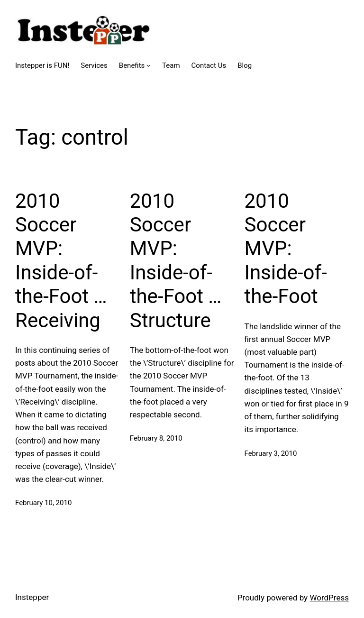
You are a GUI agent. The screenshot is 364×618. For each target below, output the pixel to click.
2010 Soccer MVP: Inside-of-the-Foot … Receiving (61, 261)
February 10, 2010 (43, 503)
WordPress (329, 598)
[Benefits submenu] (149, 65)
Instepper (32, 597)
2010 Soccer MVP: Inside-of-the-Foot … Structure (176, 261)
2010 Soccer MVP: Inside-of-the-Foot (286, 249)
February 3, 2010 (271, 453)
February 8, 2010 (156, 438)
